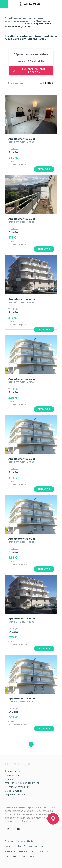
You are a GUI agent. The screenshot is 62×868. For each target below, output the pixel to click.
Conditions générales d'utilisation (20, 841)
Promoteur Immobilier (17, 787)
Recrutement (12, 775)
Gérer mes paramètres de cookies (19, 856)
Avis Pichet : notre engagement (22, 783)
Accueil (8, 18)
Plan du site (11, 779)
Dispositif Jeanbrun (15, 795)
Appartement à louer (22, 139)
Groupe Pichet (13, 771)
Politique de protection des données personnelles (26, 851)
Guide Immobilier (14, 791)
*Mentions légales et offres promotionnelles (24, 846)
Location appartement (25, 18)
